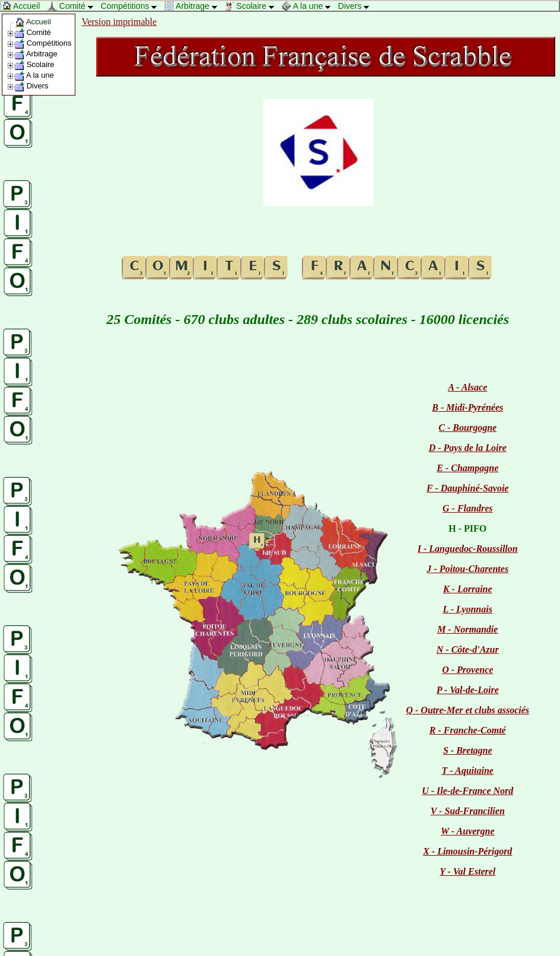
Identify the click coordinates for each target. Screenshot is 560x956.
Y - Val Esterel (467, 871)
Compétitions (132, 6)
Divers (357, 6)
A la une (309, 6)
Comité (74, 6)
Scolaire (252, 6)
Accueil (24, 6)
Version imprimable (120, 22)
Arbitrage (194, 6)
